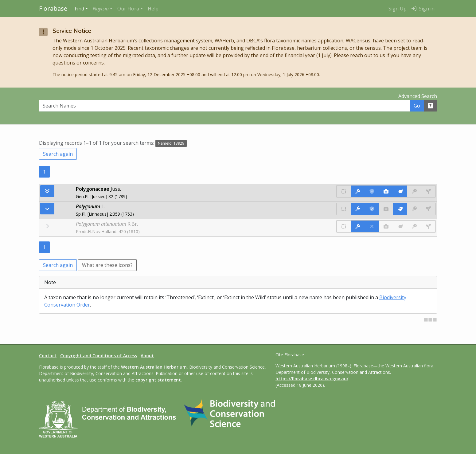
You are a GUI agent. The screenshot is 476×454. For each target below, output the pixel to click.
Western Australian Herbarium (154, 367)
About (147, 356)
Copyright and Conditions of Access (99, 356)
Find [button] (79, 9)
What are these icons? (107, 265)
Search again (58, 154)
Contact (48, 356)
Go (417, 106)
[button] (103, 9)
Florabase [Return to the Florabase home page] (53, 8)
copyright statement (158, 380)
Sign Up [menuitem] (398, 9)
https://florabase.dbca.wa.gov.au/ (312, 379)
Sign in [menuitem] (423, 9)
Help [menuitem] (153, 9)
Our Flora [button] (128, 9)
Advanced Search (418, 96)
